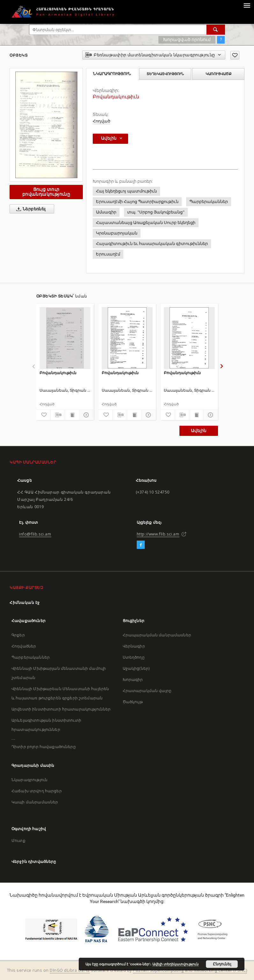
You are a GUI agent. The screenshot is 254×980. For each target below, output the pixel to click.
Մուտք (18, 840)
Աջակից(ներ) (136, 668)
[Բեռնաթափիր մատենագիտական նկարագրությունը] (58, 415)
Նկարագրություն (29, 780)
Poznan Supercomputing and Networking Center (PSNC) (190, 970)
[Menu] (247, 5)
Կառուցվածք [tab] (218, 74)
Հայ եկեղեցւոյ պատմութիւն (126, 191)
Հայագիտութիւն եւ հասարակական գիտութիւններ (152, 244)
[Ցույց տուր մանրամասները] (85, 415)
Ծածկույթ (133, 702)
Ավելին (199, 431)
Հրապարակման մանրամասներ (157, 635)
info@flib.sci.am (35, 534)
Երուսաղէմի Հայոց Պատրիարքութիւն (137, 202)
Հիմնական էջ (25, 602)
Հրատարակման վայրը (147, 691)
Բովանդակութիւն (58, 373)
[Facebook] (141, 545)
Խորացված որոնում (187, 39)
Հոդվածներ (24, 646)
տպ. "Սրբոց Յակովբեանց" (156, 212)
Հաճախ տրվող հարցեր (37, 791)
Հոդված (102, 121)
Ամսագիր (106, 212)
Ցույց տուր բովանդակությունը (46, 192)
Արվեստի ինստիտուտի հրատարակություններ (61, 709)
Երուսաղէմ (108, 254)
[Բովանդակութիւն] (65, 338)
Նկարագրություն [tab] (112, 74)
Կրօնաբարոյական (117, 233)
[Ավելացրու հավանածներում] (235, 55)
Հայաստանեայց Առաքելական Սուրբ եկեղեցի (146, 223)
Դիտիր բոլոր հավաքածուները (44, 747)
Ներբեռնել (30, 209)
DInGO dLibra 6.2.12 (70, 970)
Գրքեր (18, 635)
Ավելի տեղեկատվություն (175, 964)
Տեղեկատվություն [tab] (165, 74)
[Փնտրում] (216, 30)
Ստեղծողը (134, 657)
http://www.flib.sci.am (158, 534)
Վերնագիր (134, 646)
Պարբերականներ (209, 202)
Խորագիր (133, 679)
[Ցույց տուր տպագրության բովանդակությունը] (72, 415)
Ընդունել (222, 964)
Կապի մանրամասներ (35, 802)
